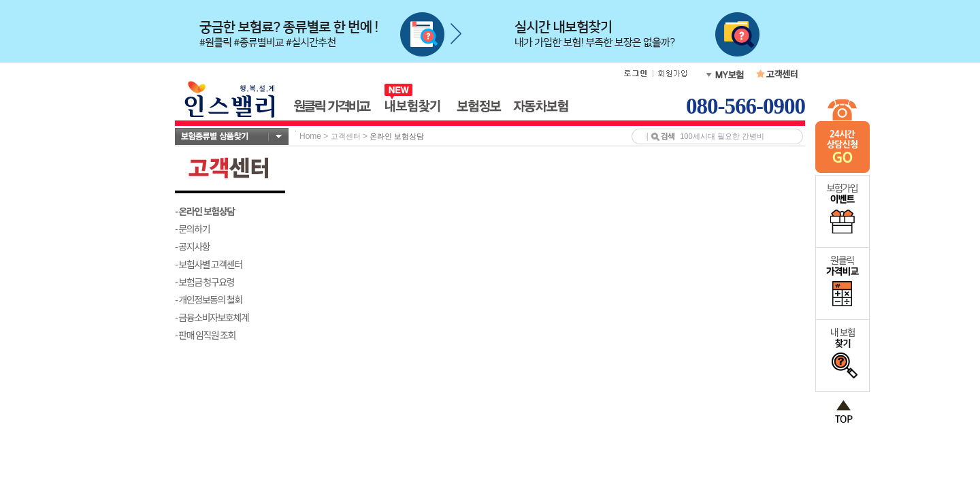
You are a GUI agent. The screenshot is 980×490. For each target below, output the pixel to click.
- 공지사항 (192, 246)
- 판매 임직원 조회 (205, 335)
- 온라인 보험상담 (205, 211)
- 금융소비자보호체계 (212, 317)
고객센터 (346, 136)
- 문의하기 (192, 229)
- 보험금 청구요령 (205, 282)
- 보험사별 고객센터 (209, 264)
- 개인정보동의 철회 (209, 299)
